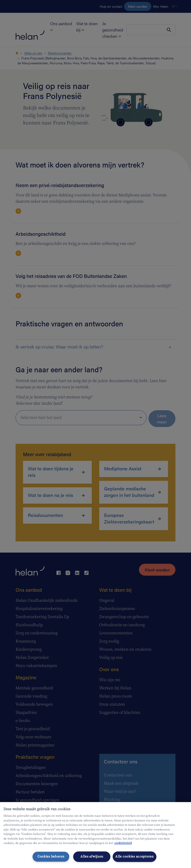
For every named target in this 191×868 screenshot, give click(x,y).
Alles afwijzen (92, 857)
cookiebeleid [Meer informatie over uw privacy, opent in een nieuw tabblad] (123, 843)
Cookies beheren (51, 857)
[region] (95, 835)
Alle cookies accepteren (135, 857)
